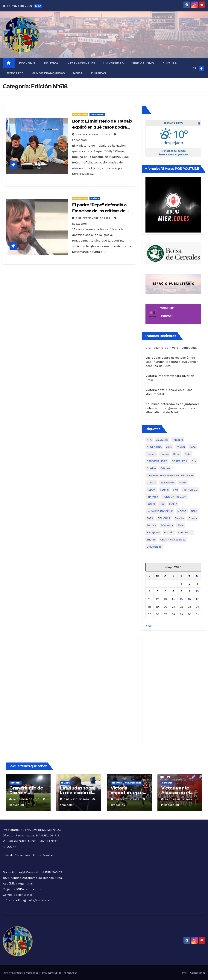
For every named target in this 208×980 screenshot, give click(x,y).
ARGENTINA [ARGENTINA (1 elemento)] (154, 446)
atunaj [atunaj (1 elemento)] (181, 446)
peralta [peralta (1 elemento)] (179, 518)
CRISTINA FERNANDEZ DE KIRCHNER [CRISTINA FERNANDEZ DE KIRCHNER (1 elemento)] (170, 475)
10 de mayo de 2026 (27, 799)
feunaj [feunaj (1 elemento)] (164, 489)
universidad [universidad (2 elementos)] (154, 546)
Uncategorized (133, 782)
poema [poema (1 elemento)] (193, 518)
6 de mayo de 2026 (77, 799)
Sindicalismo (143, 63)
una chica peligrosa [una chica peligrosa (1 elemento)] (173, 539)
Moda (78, 73)
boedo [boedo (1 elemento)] (165, 453)
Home (183, 972)
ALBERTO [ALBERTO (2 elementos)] (162, 439)
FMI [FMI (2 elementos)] (176, 489)
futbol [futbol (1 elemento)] (151, 503)
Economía (27, 63)
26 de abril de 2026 (179, 799)
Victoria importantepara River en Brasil (128, 792)
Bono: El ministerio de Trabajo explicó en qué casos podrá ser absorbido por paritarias (102, 127)
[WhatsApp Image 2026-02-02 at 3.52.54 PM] (173, 204)
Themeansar (69, 972)
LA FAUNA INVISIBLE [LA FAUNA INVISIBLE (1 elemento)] (160, 510)
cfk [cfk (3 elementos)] (194, 461)
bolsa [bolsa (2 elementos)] (177, 453)
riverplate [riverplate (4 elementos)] (153, 532)
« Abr (149, 625)
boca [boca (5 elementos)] (193, 446)
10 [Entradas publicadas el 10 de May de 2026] (197, 591)
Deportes (15, 73)
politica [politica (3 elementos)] (151, 525)
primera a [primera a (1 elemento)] (167, 525)
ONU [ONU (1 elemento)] (194, 510)
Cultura (170, 63)
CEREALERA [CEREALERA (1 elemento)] (180, 461)
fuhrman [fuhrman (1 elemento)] (152, 496)
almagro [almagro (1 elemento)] (178, 439)
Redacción (170, 805)
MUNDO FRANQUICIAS (48, 73)
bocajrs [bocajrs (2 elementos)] (151, 453)
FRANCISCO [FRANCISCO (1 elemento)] (190, 489)
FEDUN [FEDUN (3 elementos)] (151, 489)
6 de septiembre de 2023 (93, 134)
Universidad (114, 63)
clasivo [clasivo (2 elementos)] (151, 468)
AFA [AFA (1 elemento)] (149, 439)
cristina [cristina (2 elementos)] (165, 468)
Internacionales (81, 63)
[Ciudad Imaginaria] (173, 313)
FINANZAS (99, 73)
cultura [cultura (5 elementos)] (151, 482)
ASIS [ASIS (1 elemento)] (169, 446)
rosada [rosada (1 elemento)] (169, 532)
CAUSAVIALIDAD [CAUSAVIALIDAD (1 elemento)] (157, 461)
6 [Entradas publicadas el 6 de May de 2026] (165, 591)
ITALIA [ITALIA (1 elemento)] (173, 503)
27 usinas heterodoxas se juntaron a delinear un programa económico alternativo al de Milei (173, 408)
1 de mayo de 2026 (127, 799)
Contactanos (198, 972)
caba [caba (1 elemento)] (188, 453)
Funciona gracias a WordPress (21, 972)
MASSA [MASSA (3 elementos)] (182, 510)
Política (51, 63)
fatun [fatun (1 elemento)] (183, 482)
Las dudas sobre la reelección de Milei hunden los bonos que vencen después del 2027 (172, 361)
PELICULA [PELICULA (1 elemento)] (164, 518)
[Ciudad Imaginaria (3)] (173, 283)
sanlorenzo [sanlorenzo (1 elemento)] (185, 532)
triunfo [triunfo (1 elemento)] (151, 539)
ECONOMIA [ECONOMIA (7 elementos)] (168, 482)
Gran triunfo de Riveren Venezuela (171, 347)
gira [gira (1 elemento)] (162, 503)
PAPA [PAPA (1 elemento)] (150, 518)
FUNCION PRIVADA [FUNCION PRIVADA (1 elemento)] (175, 496)
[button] (195, 68)
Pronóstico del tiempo (173, 152)
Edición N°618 (80, 115)
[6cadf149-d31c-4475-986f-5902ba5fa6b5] (173, 252)
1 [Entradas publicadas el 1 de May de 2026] (181, 583)
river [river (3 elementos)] (181, 525)
